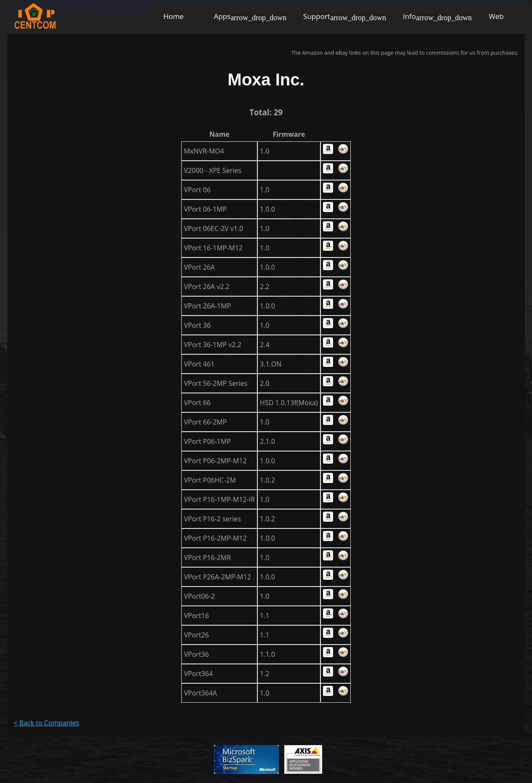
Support (317, 16)
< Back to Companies (47, 723)
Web (496, 16)
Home (173, 16)
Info (409, 16)
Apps (222, 16)
